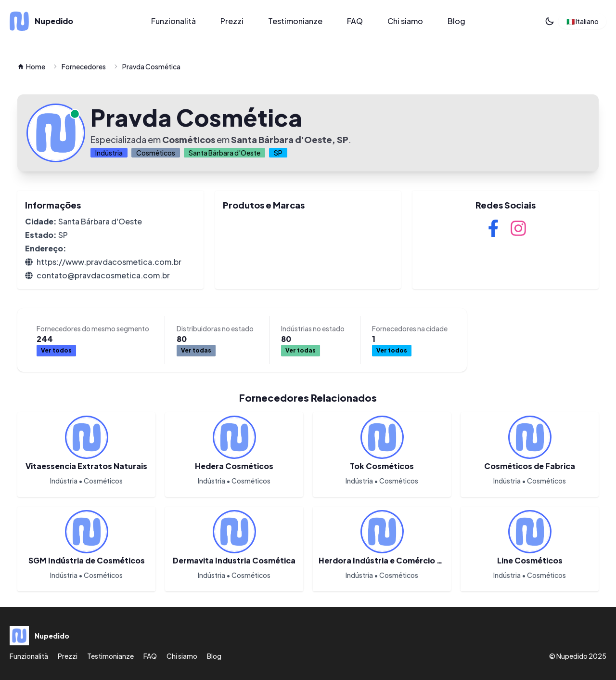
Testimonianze (295, 21)
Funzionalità (173, 21)
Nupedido (572, 656)
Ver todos (56, 350)
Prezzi (232, 21)
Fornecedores (84, 66)
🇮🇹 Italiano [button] (583, 21)
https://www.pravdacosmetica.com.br (109, 262)
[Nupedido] (69, 21)
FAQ (355, 21)
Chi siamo (405, 21)
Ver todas (196, 350)
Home (31, 66)
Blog (456, 21)
